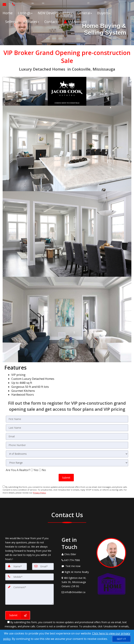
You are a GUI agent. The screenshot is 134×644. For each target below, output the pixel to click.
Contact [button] (52, 22)
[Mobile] (29, 576)
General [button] (85, 13)
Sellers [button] (12, 22)
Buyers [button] (104, 13)
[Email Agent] (6, 4)
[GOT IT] (121, 639)
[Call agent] (13, 4)
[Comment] (29, 594)
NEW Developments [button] (55, 13)
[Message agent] (76, 566)
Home (8, 13)
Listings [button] (25, 13)
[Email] (43, 566)
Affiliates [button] (31, 22)
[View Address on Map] (76, 582)
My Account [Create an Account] (75, 22)
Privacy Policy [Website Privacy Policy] (39, 493)
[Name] (16, 566)
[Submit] (18, 615)
